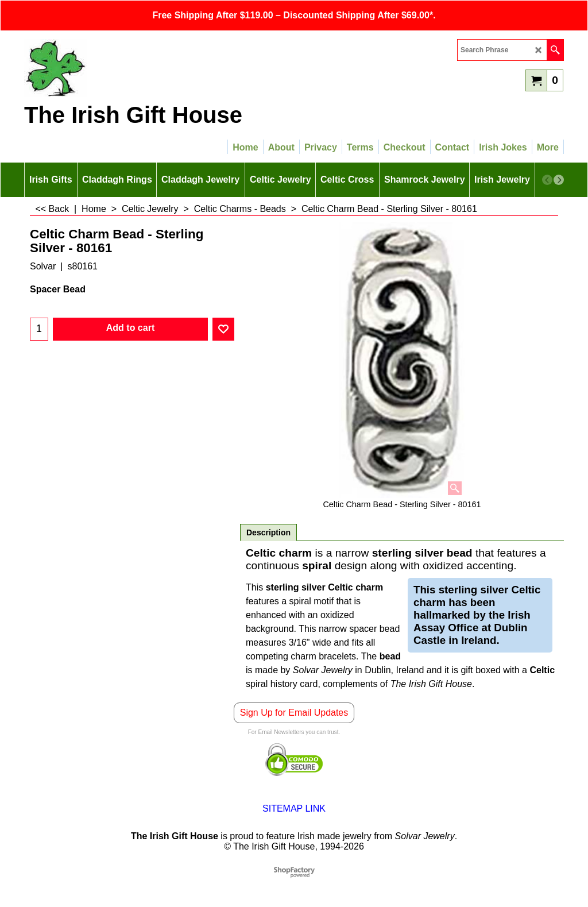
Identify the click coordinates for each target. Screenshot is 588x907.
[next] (559, 180)
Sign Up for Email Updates (294, 713)
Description (268, 532)
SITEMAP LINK (294, 808)
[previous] (547, 180)
